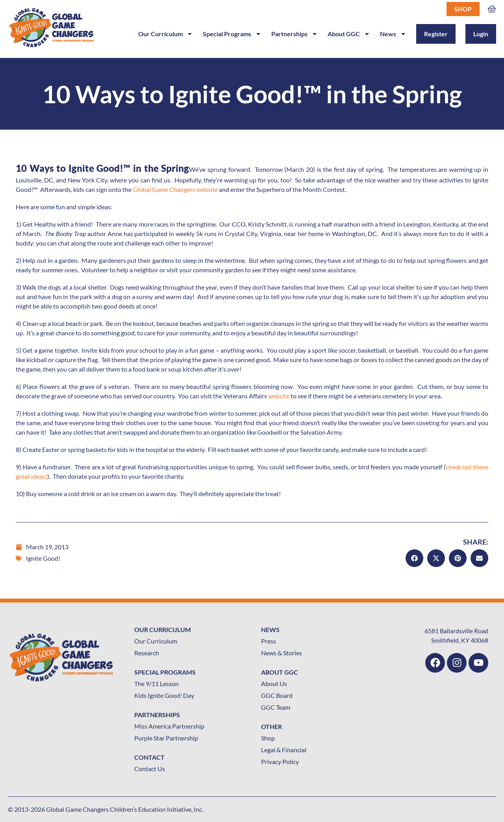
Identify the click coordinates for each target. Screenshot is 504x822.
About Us (274, 683)
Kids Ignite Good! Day (164, 695)
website (279, 396)
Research (147, 653)
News (393, 34)
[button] (414, 558)
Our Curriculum (166, 34)
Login (481, 34)
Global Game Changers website (175, 189)
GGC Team (276, 707)
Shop (463, 9)
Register (436, 34)
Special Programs (232, 34)
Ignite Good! (43, 558)
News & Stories (282, 653)
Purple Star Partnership (166, 738)
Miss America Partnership (169, 726)
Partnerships (295, 34)
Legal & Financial (284, 750)
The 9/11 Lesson (157, 683)
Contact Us (150, 769)
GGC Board (277, 695)
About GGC (349, 34)
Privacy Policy (280, 762)
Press (269, 641)
